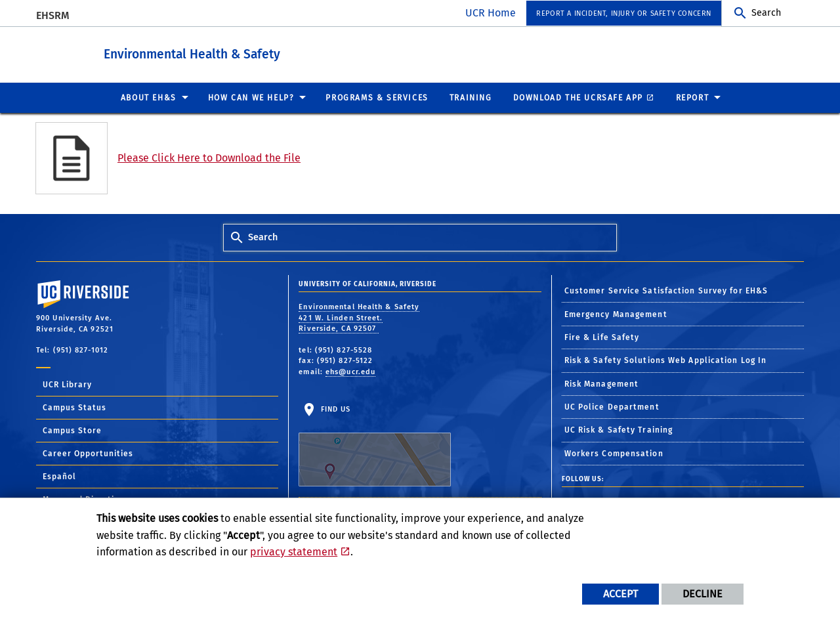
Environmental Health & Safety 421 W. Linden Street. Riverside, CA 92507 (359, 317)
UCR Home (491, 13)
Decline (703, 594)
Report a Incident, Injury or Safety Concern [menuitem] (624, 13)
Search (766, 13)
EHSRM (53, 15)
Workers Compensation (614, 453)
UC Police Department (612, 406)
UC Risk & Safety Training (619, 429)
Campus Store (72, 430)
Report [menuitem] (693, 97)
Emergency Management (616, 314)
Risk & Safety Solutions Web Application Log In (666, 360)
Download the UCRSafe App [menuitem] (578, 97)
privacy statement (294, 552)
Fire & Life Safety (602, 337)
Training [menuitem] (471, 97)
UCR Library (67, 384)
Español (59, 476)
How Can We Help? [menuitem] (251, 97)
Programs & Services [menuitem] (377, 97)
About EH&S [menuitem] (149, 97)
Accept (620, 594)
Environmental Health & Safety (252, 52)
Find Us (375, 445)
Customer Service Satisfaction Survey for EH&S (666, 290)
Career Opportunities (88, 453)
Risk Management (602, 383)
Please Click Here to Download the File (209, 157)
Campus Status (74, 407)
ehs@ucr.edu (350, 371)
